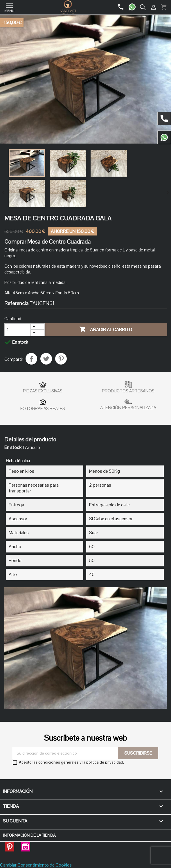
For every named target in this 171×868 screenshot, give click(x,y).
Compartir (31, 359)
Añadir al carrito (106, 330)
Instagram (26, 845)
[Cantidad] (18, 330)
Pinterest (61, 359)
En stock (13, 447)
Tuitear (46, 359)
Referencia (16, 303)
